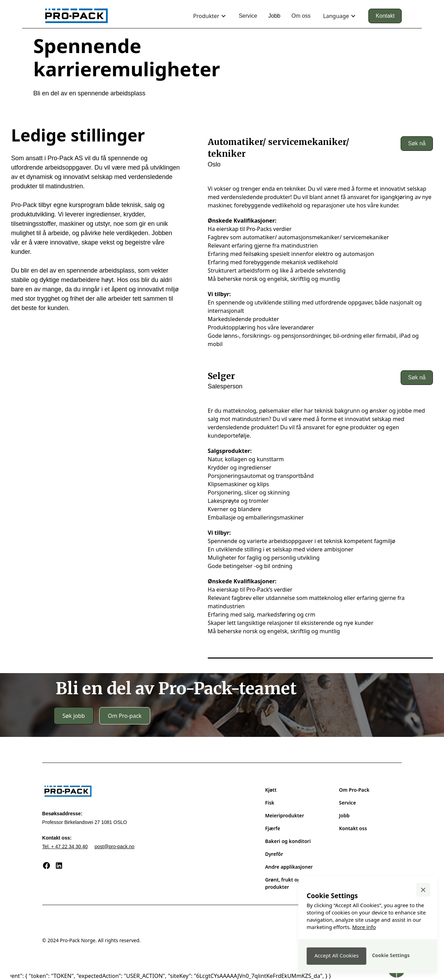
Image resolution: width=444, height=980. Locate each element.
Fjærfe (273, 828)
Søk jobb (74, 716)
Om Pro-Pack (354, 790)
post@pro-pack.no (115, 846)
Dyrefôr (274, 854)
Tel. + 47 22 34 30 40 (65, 846)
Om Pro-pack (125, 716)
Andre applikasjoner (289, 867)
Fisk (270, 803)
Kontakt (385, 16)
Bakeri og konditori (288, 841)
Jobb (274, 16)
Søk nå (417, 143)
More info (364, 927)
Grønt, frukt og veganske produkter (295, 883)
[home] (77, 16)
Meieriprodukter (284, 815)
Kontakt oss (353, 828)
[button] (210, 16)
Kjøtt (271, 790)
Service (248, 16)
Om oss (301, 16)
